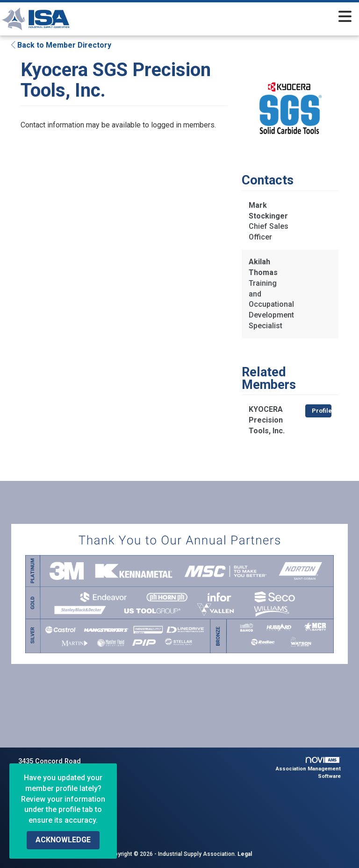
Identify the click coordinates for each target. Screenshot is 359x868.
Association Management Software (308, 768)
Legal (245, 854)
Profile (322, 411)
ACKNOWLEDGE (63, 840)
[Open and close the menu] (229, 17)
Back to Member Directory (61, 45)
